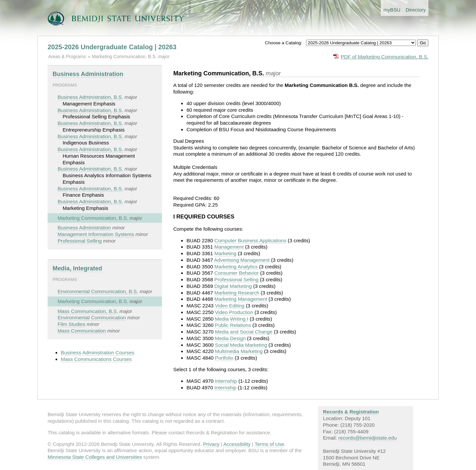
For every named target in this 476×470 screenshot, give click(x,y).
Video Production (234, 312)
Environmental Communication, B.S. (98, 291)
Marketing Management (241, 299)
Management (229, 247)
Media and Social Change (244, 332)
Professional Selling (79, 241)
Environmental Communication (92, 317)
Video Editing (230, 306)
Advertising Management (242, 260)
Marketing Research (237, 293)
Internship (226, 381)
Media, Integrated (77, 268)
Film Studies (71, 324)
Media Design (230, 338)
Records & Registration (351, 412)
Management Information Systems (96, 234)
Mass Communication (82, 331)
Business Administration (88, 74)
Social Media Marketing (241, 345)
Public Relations (233, 325)
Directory (416, 10)
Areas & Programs (67, 57)
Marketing (226, 253)
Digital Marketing (233, 286)
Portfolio (224, 358)
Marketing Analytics (236, 267)
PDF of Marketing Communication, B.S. (385, 57)
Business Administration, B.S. (90, 97)
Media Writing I (232, 319)
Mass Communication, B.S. (88, 311)
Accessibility (237, 444)
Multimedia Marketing (239, 351)
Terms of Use (269, 444)
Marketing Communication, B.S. (125, 57)
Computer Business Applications (251, 240)
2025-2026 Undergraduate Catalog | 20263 (112, 47)
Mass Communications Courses (96, 359)
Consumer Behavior (237, 273)
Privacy (211, 444)
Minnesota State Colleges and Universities (95, 457)
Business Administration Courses (98, 352)
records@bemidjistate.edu (368, 438)
